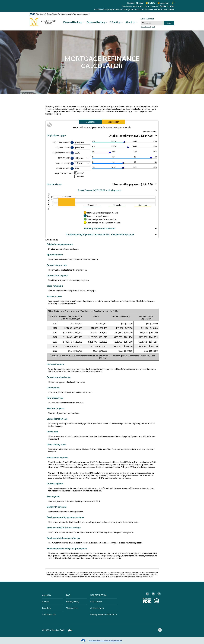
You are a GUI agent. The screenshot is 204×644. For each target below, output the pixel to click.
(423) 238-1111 (140, 6)
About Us (130, 22)
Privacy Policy (73, 602)
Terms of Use (72, 608)
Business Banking (96, 22)
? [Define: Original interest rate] (72, 153)
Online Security (97, 608)
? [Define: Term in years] (72, 158)
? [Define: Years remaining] (72, 163)
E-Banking (115, 22)
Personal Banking (73, 22)
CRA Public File (49, 615)
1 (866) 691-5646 (166, 6)
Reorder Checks (135, 3)
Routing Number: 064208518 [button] (103, 615)
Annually (81, 173)
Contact (46, 602)
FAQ (68, 595)
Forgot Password (146, 27)
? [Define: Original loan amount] (72, 142)
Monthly (80, 176)
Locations (47, 608)
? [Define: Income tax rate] (72, 168)
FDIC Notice (96, 602)
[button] (102, 135)
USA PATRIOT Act (99, 595)
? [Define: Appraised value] (72, 148)
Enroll (153, 27)
